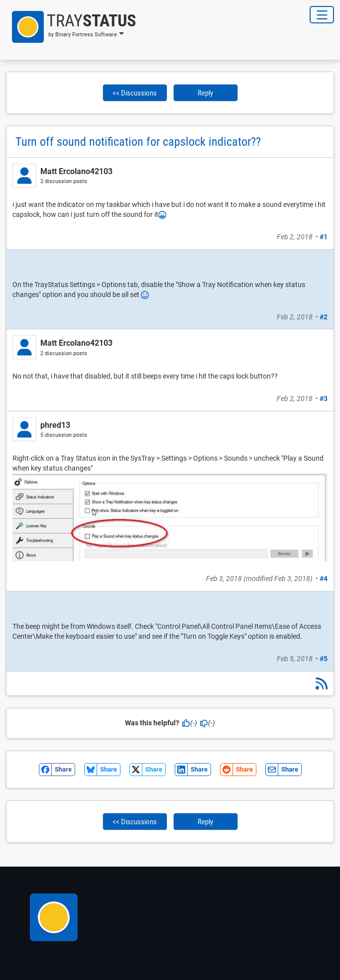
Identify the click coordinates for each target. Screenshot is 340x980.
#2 (324, 317)
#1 (324, 237)
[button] (71, 27)
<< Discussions (135, 93)
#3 (324, 398)
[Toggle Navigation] (322, 15)
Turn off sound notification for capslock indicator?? (138, 142)
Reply (205, 93)
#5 (324, 659)
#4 (324, 579)
